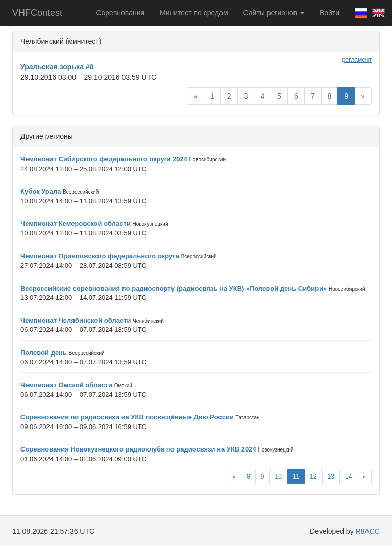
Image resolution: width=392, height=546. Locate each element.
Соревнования (120, 13)
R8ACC (368, 531)
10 (278, 477)
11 (296, 477)
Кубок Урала (41, 191)
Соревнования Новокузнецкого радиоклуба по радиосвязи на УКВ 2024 (138, 449)
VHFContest (37, 13)
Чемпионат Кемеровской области (76, 223)
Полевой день (44, 353)
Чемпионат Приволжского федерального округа (100, 256)
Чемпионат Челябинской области (76, 321)
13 (331, 477)
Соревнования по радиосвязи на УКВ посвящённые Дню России (127, 417)
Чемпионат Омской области (66, 385)
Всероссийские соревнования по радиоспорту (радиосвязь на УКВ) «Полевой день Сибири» (174, 288)
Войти (329, 13)
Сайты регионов (274, 13)
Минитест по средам (194, 13)
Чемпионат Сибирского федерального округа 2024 (104, 159)
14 (348, 477)
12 (313, 477)
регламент (357, 60)
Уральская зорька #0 (57, 67)
